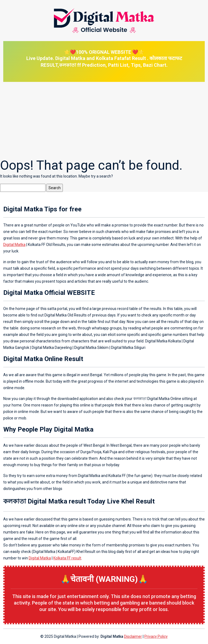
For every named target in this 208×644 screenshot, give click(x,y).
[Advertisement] (104, 120)
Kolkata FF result (67, 558)
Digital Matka (14, 245)
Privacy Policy (156, 636)
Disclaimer (133, 636)
